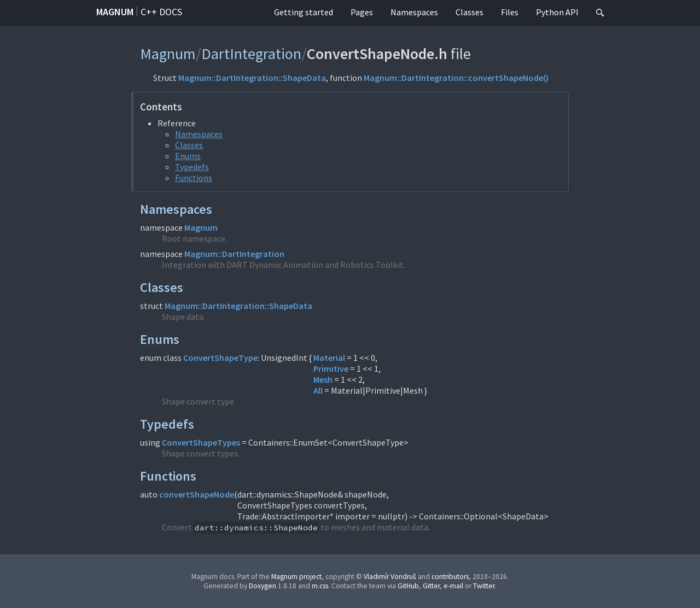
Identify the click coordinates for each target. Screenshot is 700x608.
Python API (557, 12)
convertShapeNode (197, 494)
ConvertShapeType (220, 358)
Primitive (331, 369)
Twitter (484, 586)
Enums (188, 156)
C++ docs (161, 12)
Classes (469, 12)
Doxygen (262, 586)
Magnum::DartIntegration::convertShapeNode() (456, 78)
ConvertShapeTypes (201, 442)
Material (329, 358)
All (318, 390)
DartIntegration (251, 54)
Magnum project (296, 577)
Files (510, 12)
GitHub (408, 586)
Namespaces (414, 12)
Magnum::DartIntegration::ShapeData (252, 78)
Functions (194, 178)
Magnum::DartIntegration (234, 254)
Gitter (431, 586)
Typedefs (192, 167)
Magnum (115, 12)
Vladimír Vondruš (390, 577)
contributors (450, 577)
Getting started (304, 12)
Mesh (323, 379)
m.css (320, 586)
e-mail (453, 586)
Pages (362, 12)
